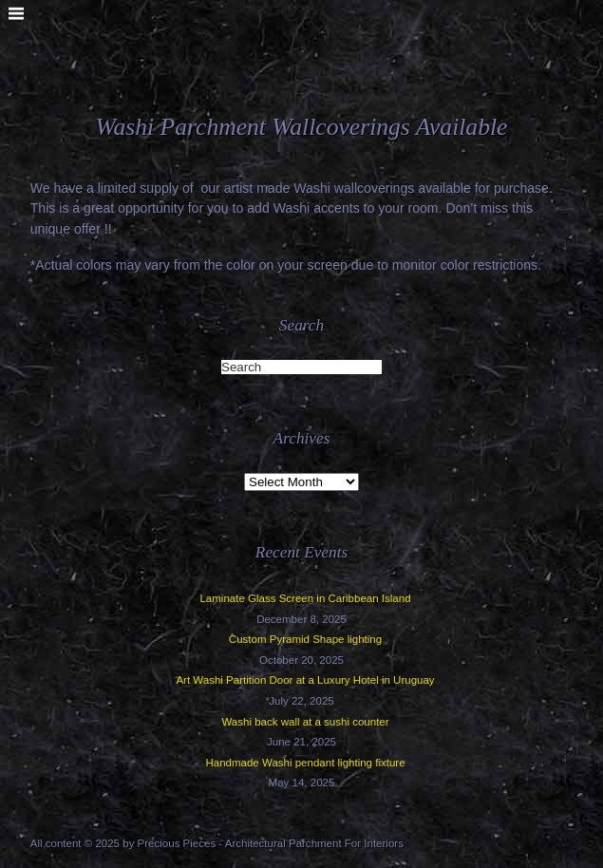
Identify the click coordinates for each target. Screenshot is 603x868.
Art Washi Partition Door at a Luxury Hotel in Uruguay (305, 680)
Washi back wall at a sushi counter (305, 722)
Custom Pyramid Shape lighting (305, 639)
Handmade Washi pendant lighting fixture (305, 763)
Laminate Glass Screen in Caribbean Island (305, 598)
